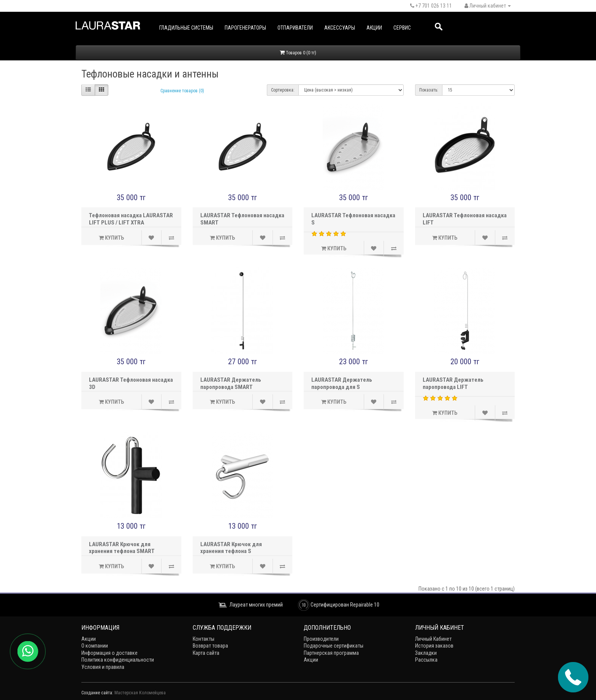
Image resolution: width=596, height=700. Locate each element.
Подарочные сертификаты (334, 646)
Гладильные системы (186, 28)
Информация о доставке (109, 653)
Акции (374, 28)
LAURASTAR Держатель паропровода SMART (231, 383)
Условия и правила (103, 667)
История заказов (434, 646)
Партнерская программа (331, 653)
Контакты (204, 639)
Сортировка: (283, 90)
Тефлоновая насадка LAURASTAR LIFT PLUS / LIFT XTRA (131, 219)
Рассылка (426, 660)
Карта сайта (206, 653)
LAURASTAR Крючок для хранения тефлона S (231, 548)
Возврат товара (210, 646)
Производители (321, 639)
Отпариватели (295, 28)
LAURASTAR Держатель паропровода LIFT (453, 383)
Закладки (426, 653)
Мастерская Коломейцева (140, 693)
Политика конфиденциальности (118, 660)
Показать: (429, 90)
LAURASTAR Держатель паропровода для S (342, 383)
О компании (95, 646)
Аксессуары (340, 28)
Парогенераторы (245, 28)
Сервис (402, 28)
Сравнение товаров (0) (182, 91)
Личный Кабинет (433, 639)
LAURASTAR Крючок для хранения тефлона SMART (122, 548)
